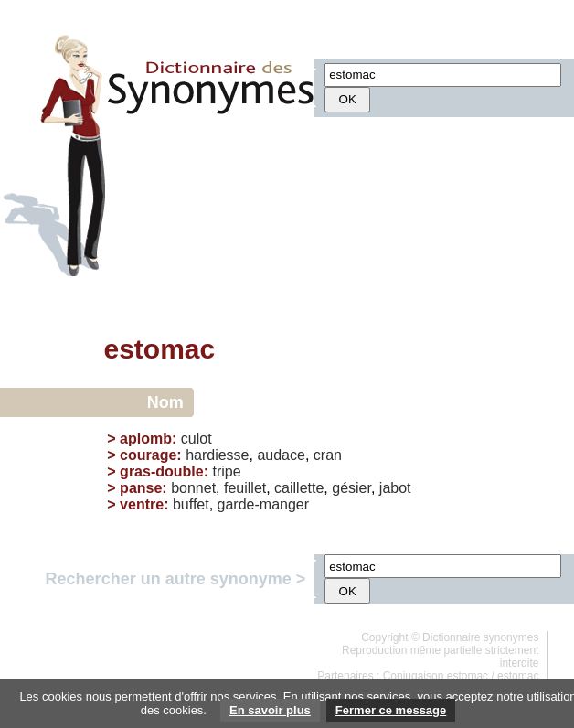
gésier (351, 488)
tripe (226, 471)
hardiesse (217, 455)
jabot (395, 488)
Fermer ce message (391, 710)
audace (281, 455)
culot (197, 439)
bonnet (193, 488)
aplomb (146, 439)
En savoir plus (270, 710)
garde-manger (264, 504)
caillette (299, 488)
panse (141, 488)
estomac (518, 676)
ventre (142, 504)
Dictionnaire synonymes (480, 637)
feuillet (245, 488)
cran (328, 455)
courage (148, 455)
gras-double (162, 471)
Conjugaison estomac (436, 676)
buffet (191, 504)
